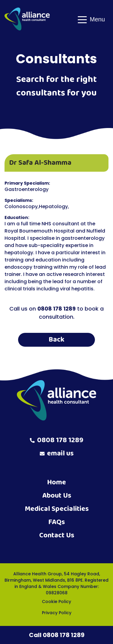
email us (57, 454)
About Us (57, 496)
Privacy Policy (57, 613)
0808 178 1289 (57, 440)
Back (56, 340)
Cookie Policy (56, 602)
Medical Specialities (57, 509)
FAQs (56, 522)
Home (56, 482)
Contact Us (57, 535)
